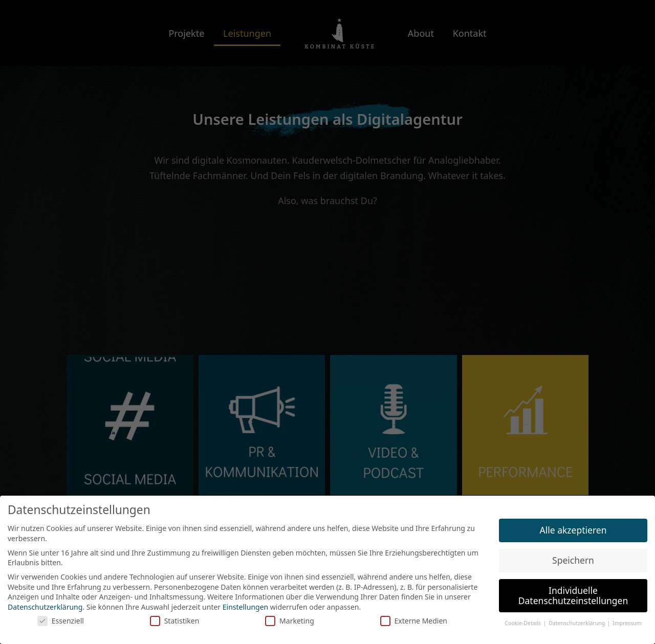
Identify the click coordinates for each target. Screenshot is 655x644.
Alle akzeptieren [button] (573, 530)
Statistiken (175, 621)
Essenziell (61, 621)
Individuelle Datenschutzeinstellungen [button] (573, 595)
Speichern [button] (573, 560)
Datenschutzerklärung (45, 607)
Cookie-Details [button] (523, 623)
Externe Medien (414, 621)
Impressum (627, 623)
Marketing (290, 621)
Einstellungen (245, 607)
